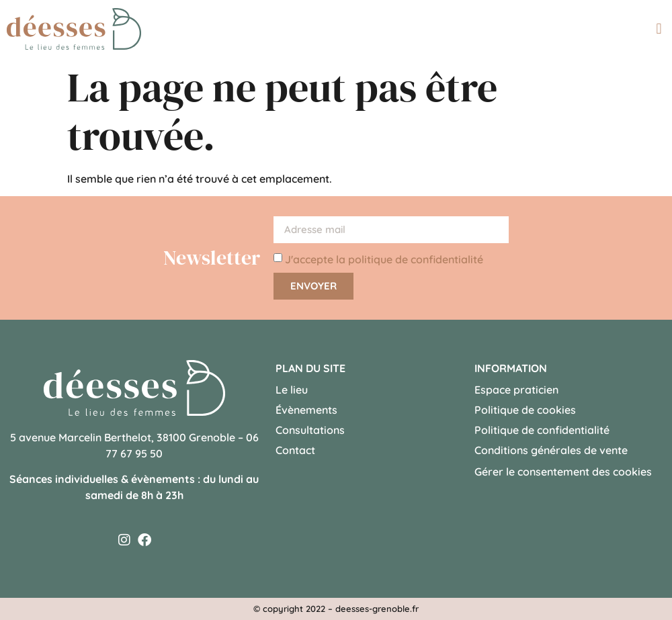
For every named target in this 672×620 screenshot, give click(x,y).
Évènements (306, 410)
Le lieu (292, 390)
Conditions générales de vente (551, 450)
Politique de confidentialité (542, 430)
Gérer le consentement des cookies (563, 472)
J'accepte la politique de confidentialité (384, 259)
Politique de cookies (525, 410)
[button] (659, 29)
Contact (295, 450)
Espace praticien (516, 390)
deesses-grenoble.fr (377, 609)
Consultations (310, 430)
